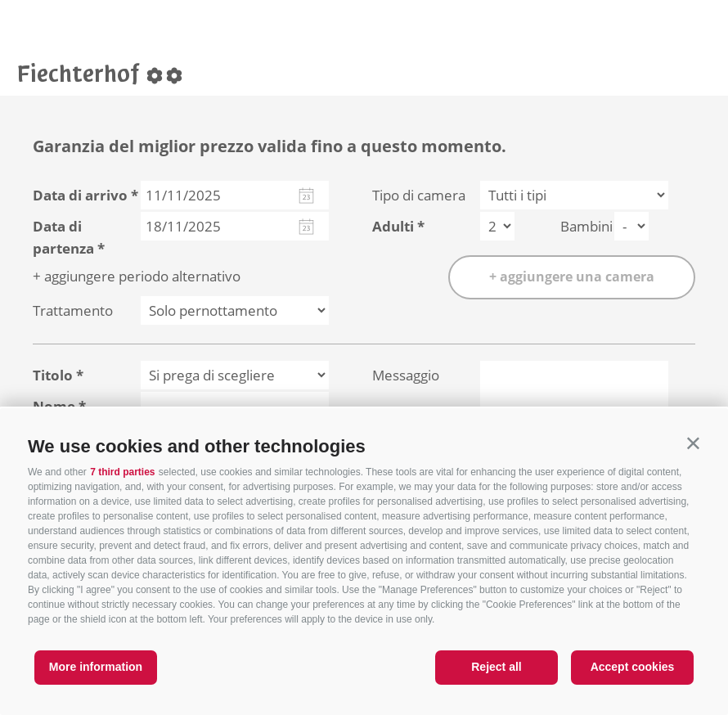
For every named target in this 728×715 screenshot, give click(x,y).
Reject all (496, 667)
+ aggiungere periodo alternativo (137, 276)
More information (96, 667)
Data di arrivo (80, 195)
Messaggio (406, 375)
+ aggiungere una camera (572, 277)
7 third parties (122, 472)
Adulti (393, 226)
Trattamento (73, 310)
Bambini (586, 226)
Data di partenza (63, 237)
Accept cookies (633, 667)
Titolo (53, 375)
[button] (693, 443)
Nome (54, 406)
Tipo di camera (419, 195)
